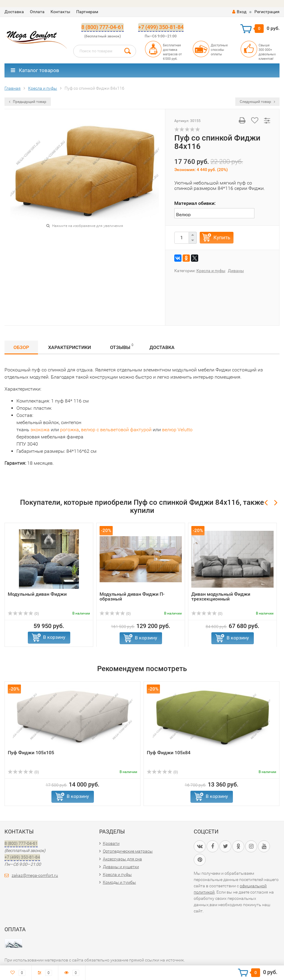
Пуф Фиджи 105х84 (169, 753)
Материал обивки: (195, 203)
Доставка (14, 12)
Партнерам (87, 12)
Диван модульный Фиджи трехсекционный (221, 596)
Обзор (21, 347)
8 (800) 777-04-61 (103, 27)
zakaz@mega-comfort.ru (35, 875)
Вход (239, 12)
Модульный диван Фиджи (37, 594)
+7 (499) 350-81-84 (161, 27)
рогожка (70, 430)
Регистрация (267, 12)
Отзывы (122, 346)
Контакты (60, 12)
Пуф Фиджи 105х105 (31, 753)
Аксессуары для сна (122, 859)
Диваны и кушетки (121, 867)
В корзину (54, 637)
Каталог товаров (35, 70)
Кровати (111, 843)
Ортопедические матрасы (128, 851)
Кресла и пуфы (211, 271)
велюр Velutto (177, 430)
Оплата (37, 12)
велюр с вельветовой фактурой (116, 430)
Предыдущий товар (28, 102)
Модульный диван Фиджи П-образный (132, 596)
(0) (23, 614)
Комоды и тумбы (119, 882)
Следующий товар (257, 102)
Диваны (236, 271)
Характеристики (70, 347)
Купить (222, 237)
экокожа (40, 430)
